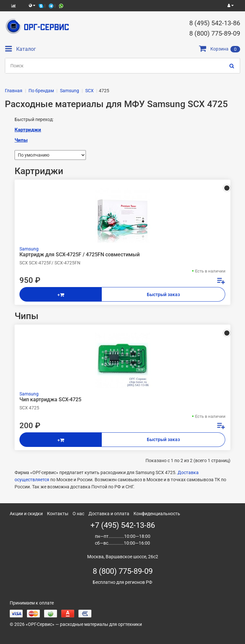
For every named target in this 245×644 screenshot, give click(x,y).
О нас (78, 514)
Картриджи (28, 130)
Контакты (58, 514)
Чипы (21, 140)
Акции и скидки (26, 514)
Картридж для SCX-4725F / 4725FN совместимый (80, 255)
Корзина (220, 49)
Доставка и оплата (109, 514)
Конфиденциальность (157, 514)
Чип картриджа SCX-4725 (50, 400)
